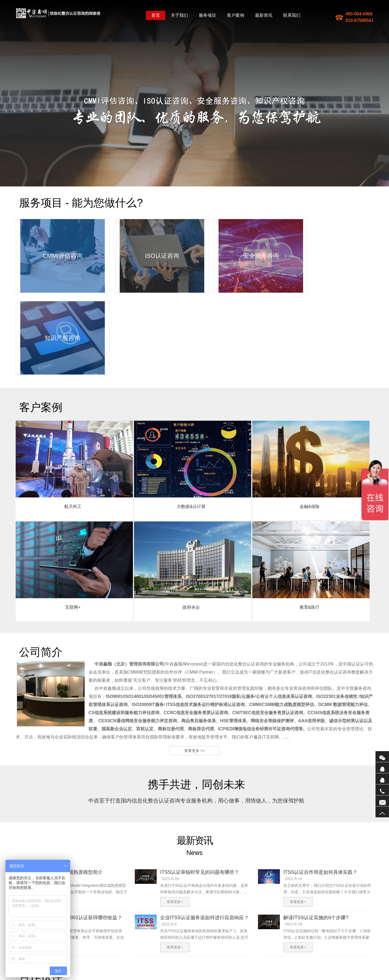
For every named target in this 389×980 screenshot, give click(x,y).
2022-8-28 (170, 791)
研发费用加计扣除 (174, 978)
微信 (382, 757)
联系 (382, 801)
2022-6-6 (169, 837)
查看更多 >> (194, 663)
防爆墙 (147, 978)
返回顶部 (382, 812)
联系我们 (292, 15)
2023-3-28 (47, 791)
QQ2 (382, 779)
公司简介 (98, 934)
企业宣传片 (207, 978)
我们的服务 (117, 934)
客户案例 (236, 15)
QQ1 (382, 768)
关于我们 (179, 15)
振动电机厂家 (260, 978)
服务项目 (207, 15)
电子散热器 (224, 978)
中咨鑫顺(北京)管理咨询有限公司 (58, 13)
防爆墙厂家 (241, 978)
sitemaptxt (134, 978)
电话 (382, 790)
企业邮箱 (155, 934)
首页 (156, 15)
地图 (123, 978)
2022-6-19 (293, 791)
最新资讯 (264, 15)
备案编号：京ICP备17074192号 (170, 973)
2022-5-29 (293, 837)
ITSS (157, 978)
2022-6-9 (46, 837)
